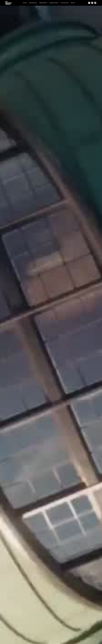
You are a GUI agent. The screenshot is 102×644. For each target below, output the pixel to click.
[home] (9, 3)
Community (65, 3)
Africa (73, 3)
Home (25, 3)
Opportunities (54, 3)
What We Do (43, 3)
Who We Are (33, 3)
